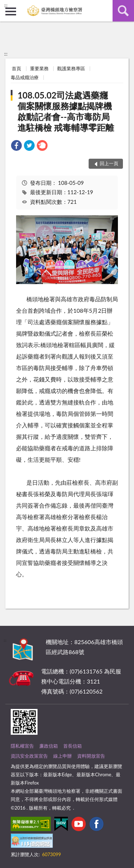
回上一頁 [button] (109, 163)
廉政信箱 (49, 746)
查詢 (123, 11)
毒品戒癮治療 (25, 77)
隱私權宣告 (22, 746)
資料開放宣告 (91, 756)
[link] (16, 146)
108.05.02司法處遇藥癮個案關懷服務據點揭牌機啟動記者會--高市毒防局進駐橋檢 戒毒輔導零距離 (66, 111)
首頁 (16, 68)
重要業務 (39, 68)
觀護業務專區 (71, 68)
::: (6, 5)
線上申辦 (63, 756)
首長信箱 (73, 746)
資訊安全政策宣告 (29, 756)
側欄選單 (11, 11)
